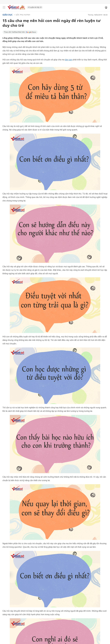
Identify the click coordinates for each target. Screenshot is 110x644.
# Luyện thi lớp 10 (35, 7)
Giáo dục (8, 15)
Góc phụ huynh (23, 15)
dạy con (69, 60)
